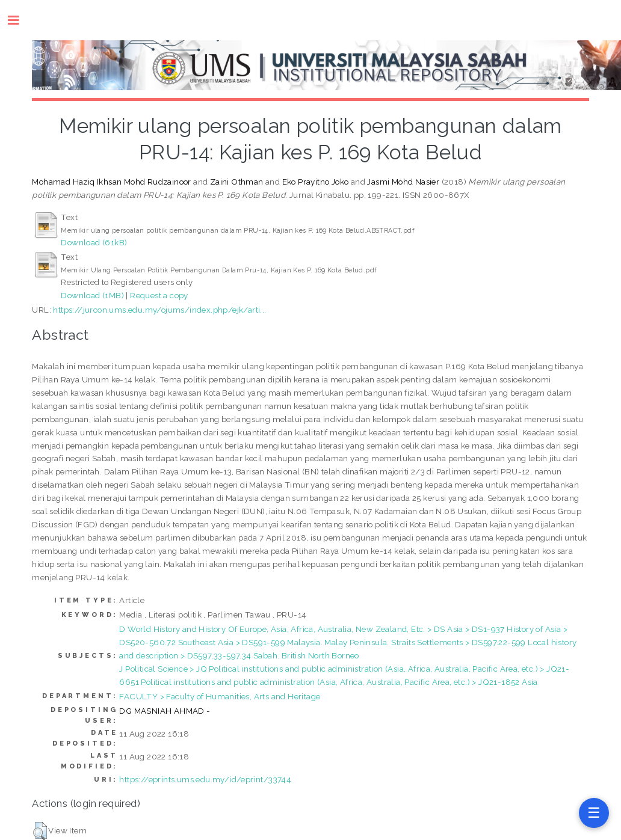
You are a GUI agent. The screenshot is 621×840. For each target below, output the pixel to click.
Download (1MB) (92, 295)
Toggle (20, 20)
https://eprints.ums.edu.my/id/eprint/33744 (205, 779)
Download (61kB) (94, 242)
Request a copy (159, 295)
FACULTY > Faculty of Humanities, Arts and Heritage (220, 696)
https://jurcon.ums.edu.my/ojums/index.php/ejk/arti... (159, 310)
